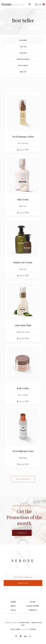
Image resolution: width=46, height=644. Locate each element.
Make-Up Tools (23, 332)
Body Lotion (23, 388)
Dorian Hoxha (24, 622)
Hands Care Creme (23, 262)
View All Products (23, 481)
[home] (13, 4)
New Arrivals (23, 143)
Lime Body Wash (23, 325)
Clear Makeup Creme (23, 451)
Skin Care (23, 206)
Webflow (33, 629)
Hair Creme (23, 199)
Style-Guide (16, 629)
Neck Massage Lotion (23, 137)
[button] (30, 4)
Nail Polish (23, 458)
